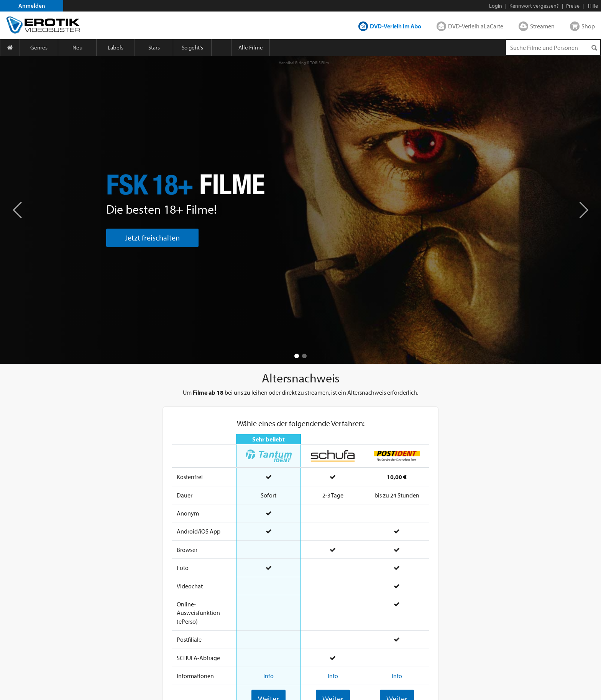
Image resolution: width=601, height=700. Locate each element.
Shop (588, 26)
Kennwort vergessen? (534, 6)
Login (496, 6)
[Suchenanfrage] (553, 48)
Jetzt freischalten (152, 238)
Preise (573, 6)
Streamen (542, 26)
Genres (39, 47)
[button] (584, 210)
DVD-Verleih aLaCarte (476, 26)
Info (268, 676)
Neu (77, 47)
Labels (116, 47)
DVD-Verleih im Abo (396, 26)
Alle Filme (251, 47)
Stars (154, 47)
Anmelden (32, 6)
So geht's (192, 47)
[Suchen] (594, 48)
